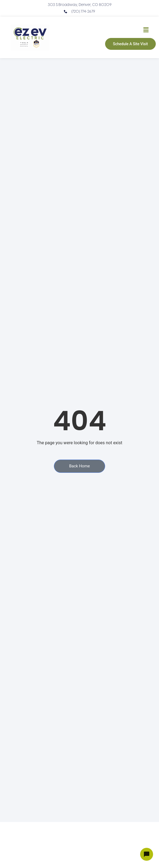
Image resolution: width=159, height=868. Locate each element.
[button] (146, 30)
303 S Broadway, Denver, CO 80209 (80, 5)
